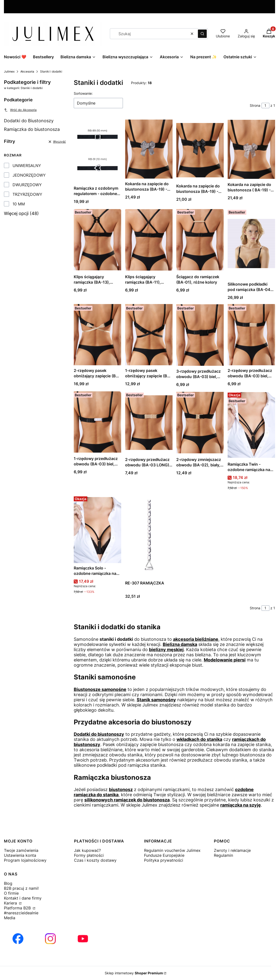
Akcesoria (27, 71)
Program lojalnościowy (25, 860)
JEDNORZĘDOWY (29, 175)
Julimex (9, 71)
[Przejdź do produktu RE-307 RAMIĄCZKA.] (149, 536)
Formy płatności (89, 855)
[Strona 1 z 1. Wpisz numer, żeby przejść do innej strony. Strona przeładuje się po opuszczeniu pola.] (265, 106)
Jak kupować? (87, 850)
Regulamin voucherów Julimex (172, 850)
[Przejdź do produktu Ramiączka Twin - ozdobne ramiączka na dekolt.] (251, 425)
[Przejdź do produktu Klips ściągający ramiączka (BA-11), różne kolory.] (149, 240)
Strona (255, 105)
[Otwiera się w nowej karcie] (18, 939)
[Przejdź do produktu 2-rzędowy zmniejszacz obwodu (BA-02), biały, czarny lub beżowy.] (200, 423)
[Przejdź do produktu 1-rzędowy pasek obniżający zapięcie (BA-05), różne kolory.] (149, 335)
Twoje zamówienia (21, 850)
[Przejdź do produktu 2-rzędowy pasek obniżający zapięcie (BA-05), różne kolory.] (97, 335)
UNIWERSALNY (27, 166)
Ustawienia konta (20, 855)
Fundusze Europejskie (164, 855)
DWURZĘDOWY (27, 185)
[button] (202, 34)
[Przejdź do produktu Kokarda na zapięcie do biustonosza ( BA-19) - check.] (251, 149)
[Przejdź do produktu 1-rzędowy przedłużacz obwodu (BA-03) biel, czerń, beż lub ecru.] (97, 422)
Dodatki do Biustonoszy (29, 121)
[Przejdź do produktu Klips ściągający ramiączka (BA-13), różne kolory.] (97, 240)
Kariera (11, 903)
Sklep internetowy (134, 973)
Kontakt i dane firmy (23, 898)
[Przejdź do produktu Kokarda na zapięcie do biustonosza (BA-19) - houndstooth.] (149, 149)
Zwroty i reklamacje (232, 850)
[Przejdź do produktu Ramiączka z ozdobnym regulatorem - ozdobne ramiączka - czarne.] (97, 151)
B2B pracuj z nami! (21, 888)
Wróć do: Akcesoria (20, 110)
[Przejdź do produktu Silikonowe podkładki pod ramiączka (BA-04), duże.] (251, 244)
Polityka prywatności (164, 860)
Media (10, 918)
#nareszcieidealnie (21, 913)
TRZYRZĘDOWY (27, 194)
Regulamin (223, 855)
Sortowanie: (83, 93)
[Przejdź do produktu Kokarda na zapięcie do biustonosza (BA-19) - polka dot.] (200, 150)
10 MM (19, 204)
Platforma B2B (18, 908)
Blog (8, 883)
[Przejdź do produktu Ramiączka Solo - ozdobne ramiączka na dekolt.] (97, 529)
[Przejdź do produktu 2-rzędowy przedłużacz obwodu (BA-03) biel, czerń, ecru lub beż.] (251, 335)
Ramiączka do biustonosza (32, 129)
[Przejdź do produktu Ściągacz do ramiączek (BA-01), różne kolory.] (200, 240)
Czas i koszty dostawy (95, 860)
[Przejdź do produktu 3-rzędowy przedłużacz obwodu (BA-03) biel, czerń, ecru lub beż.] (200, 335)
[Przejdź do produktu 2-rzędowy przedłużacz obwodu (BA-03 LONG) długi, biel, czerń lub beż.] (149, 423)
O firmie (11, 893)
